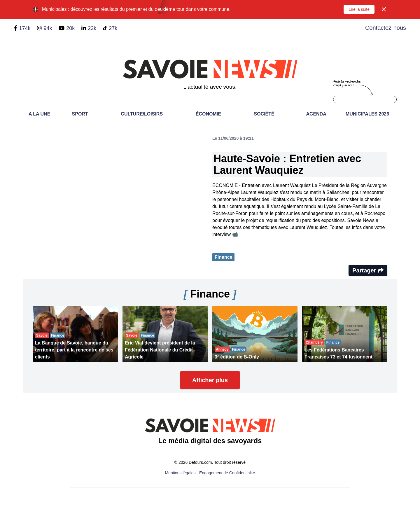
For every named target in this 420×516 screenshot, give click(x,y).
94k (48, 28)
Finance (223, 257)
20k (70, 28)
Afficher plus (210, 380)
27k (113, 28)
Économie (208, 114)
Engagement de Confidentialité (227, 473)
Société (264, 114)
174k (25, 28)
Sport (80, 114)
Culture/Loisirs (142, 114)
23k (92, 28)
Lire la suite (359, 9)
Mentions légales (180, 473)
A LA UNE (39, 114)
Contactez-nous (386, 28)
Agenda (316, 114)
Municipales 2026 (367, 114)
